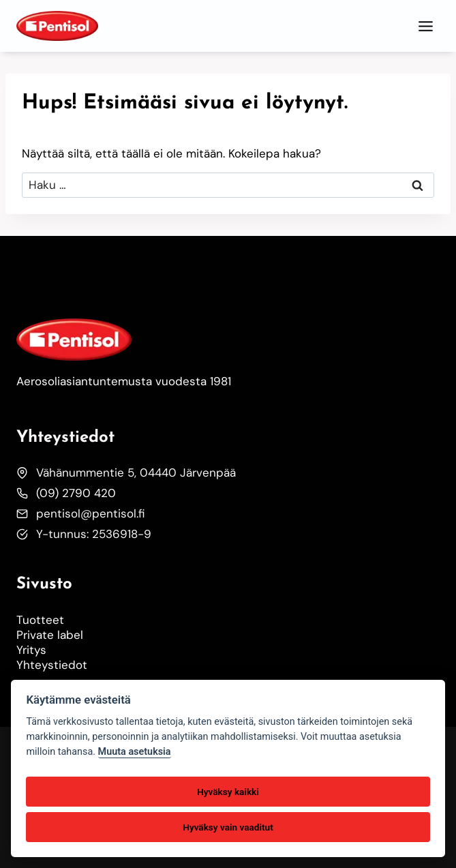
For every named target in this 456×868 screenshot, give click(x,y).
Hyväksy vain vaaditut (228, 827)
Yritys (31, 650)
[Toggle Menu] (426, 26)
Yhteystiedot (52, 665)
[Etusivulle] (74, 340)
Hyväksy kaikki (228, 792)
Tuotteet (40, 620)
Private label (50, 635)
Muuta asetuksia (135, 752)
